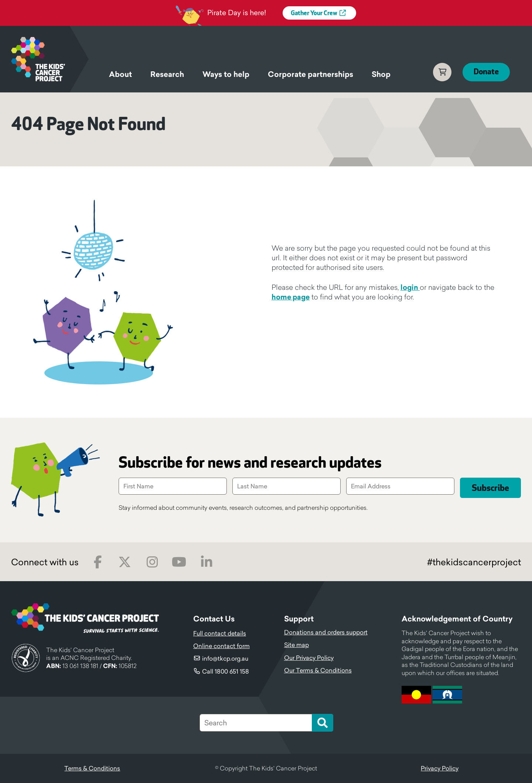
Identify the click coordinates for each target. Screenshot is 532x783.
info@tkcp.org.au (225, 658)
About (120, 74)
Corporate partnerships (311, 74)
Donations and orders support (326, 632)
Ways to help (226, 74)
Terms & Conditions (92, 768)
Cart (442, 72)
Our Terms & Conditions (318, 670)
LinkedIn (206, 562)
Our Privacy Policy (309, 658)
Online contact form (221, 646)
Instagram (152, 562)
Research (167, 74)
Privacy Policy (440, 768)
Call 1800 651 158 (226, 671)
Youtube (179, 562)
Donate (486, 72)
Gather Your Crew (314, 13)
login (410, 287)
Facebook (98, 562)
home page (291, 297)
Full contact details (220, 633)
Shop (381, 74)
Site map (296, 645)
